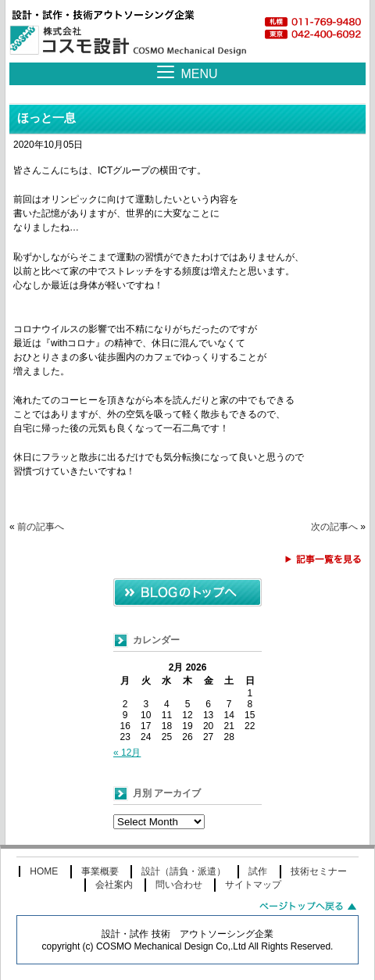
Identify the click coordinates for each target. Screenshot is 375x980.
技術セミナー (319, 871)
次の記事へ (334, 527)
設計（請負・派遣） (184, 871)
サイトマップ (253, 885)
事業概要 (100, 871)
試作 (258, 871)
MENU (199, 74)
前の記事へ (41, 527)
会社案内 (114, 885)
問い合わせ (179, 885)
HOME (44, 871)
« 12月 (127, 753)
